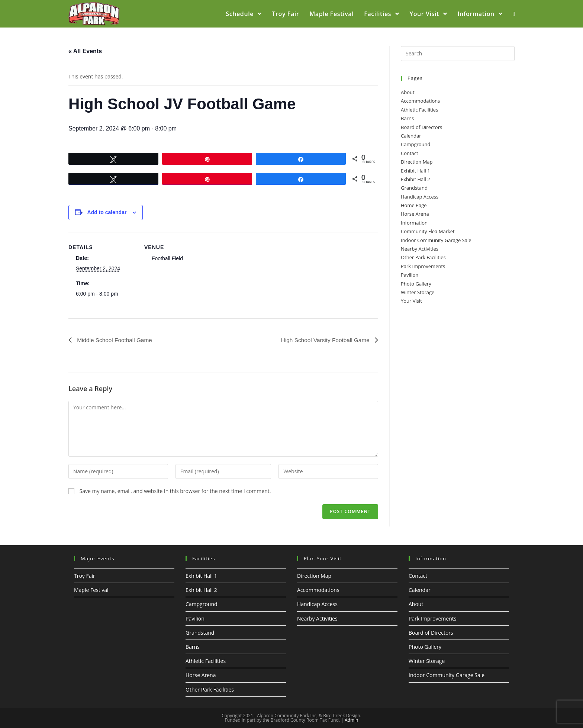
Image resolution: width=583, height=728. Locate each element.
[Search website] (514, 14)
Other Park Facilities (423, 257)
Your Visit (411, 301)
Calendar (411, 136)
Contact (410, 153)
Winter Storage (418, 292)
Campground (416, 144)
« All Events (85, 51)
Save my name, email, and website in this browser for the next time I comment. (175, 491)
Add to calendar (107, 212)
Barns (407, 118)
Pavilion (410, 275)
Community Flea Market (428, 231)
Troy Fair (85, 576)
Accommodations (420, 101)
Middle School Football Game (115, 340)
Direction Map (417, 162)
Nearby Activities (420, 249)
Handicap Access (420, 197)
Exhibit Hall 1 (415, 171)
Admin (351, 720)
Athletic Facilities (419, 110)
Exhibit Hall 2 (415, 179)
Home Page (414, 205)
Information (414, 223)
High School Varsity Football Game (324, 340)
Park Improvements (423, 266)
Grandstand (414, 188)
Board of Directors (421, 127)
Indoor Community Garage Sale (436, 240)
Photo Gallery (416, 284)
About (408, 92)
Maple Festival (91, 590)
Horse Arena (415, 214)
